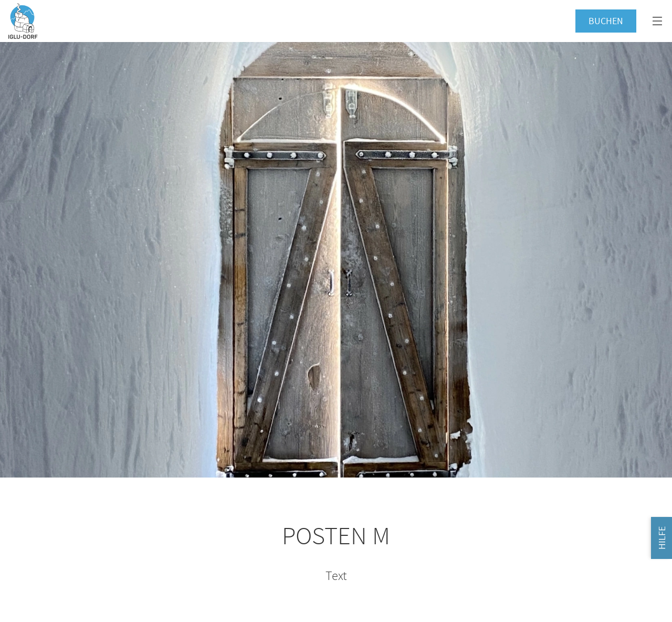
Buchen (606, 21)
